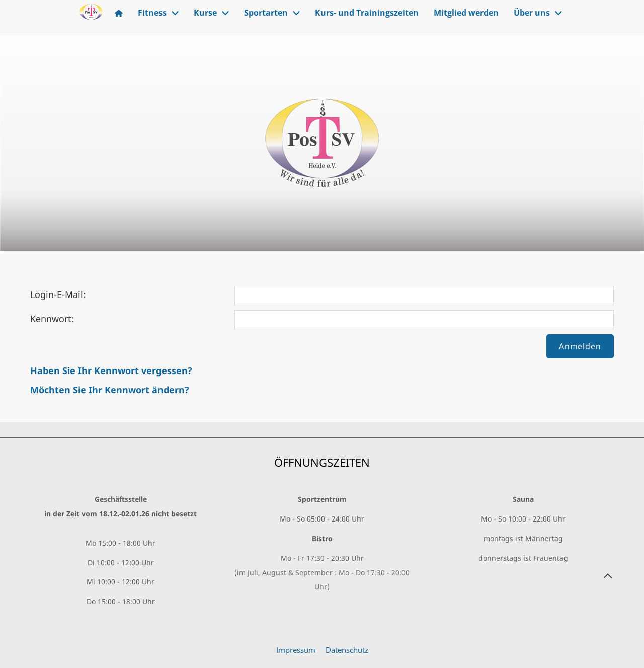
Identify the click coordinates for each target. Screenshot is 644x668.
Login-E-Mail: (58, 294)
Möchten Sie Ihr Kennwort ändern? (110, 390)
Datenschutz (347, 650)
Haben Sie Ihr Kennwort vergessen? (111, 370)
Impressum (296, 650)
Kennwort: (52, 319)
